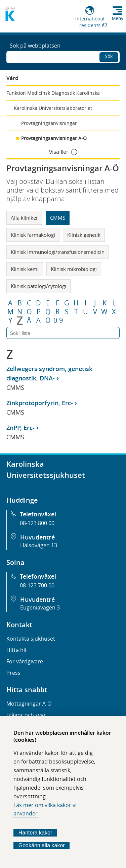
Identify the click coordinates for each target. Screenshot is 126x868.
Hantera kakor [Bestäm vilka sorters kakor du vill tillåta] (35, 833)
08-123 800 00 (37, 523)
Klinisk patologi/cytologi (38, 286)
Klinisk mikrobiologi (74, 269)
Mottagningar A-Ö (29, 704)
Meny (118, 18)
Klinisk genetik (84, 235)
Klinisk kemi (25, 269)
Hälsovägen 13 (39, 545)
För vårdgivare (25, 661)
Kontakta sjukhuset (31, 639)
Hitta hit (17, 650)
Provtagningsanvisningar (49, 123)
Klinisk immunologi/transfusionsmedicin (58, 252)
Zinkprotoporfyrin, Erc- (40, 403)
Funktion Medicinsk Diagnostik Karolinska (53, 93)
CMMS (58, 218)
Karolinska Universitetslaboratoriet (53, 108)
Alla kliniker (24, 218)
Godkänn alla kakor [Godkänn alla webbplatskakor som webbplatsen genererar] (42, 845)
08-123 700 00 (37, 585)
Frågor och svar (26, 715)
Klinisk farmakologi (33, 235)
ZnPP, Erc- (20, 428)
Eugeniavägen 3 (40, 607)
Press (13, 673)
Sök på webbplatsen (35, 46)
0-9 (58, 320)
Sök (109, 56)
